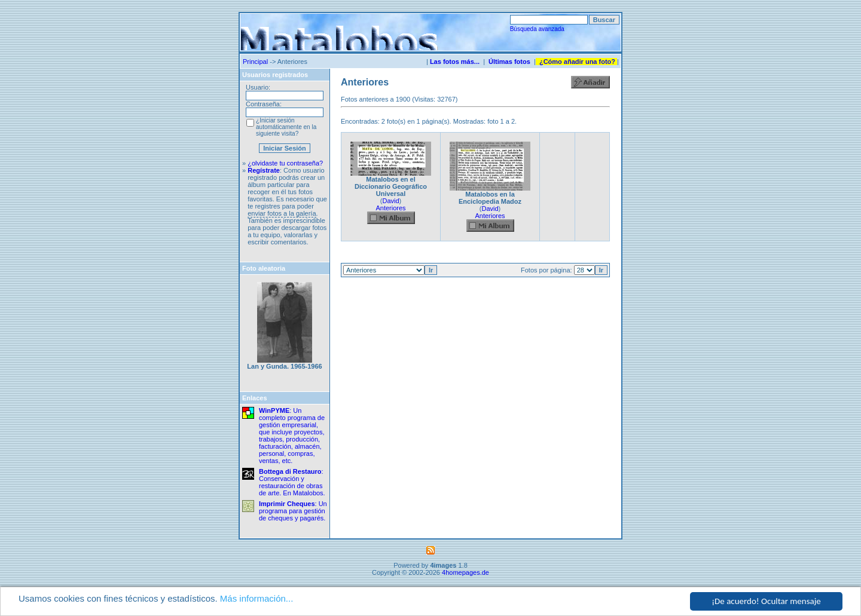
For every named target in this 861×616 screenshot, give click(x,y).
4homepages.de (465, 572)
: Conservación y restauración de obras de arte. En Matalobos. (292, 482)
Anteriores (390, 208)
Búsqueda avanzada (537, 29)
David (390, 201)
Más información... (257, 598)
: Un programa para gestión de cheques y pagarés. (293, 511)
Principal (255, 62)
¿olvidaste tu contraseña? (285, 163)
